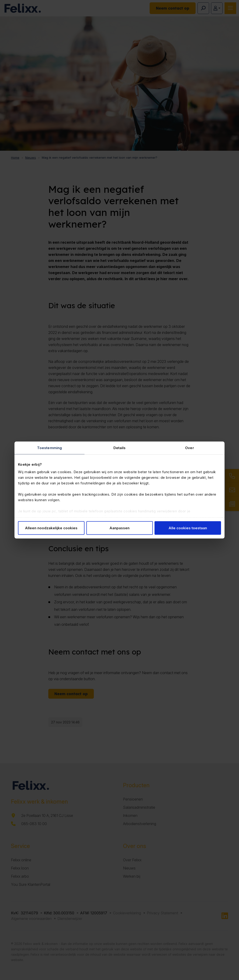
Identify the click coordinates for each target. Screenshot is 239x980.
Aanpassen (119, 528)
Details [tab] (120, 448)
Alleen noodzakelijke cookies (51, 528)
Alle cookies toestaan (188, 528)
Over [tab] (189, 448)
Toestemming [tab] (49, 448)
